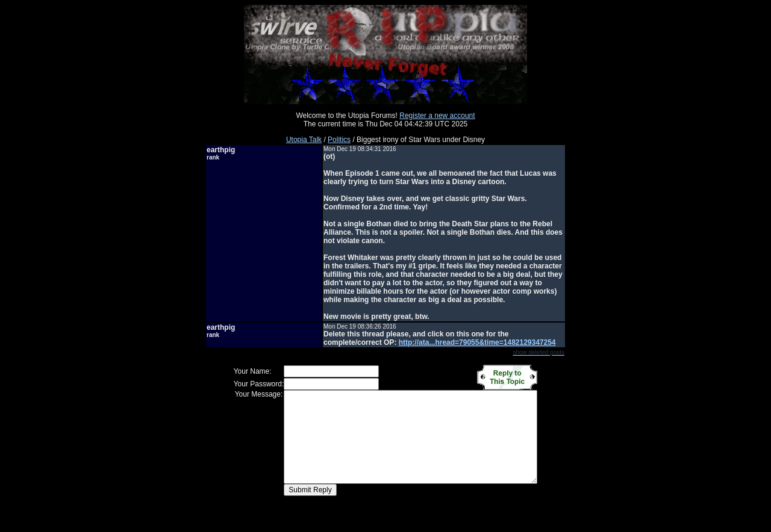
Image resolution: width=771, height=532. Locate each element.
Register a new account (437, 116)
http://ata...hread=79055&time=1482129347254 (477, 342)
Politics (339, 140)
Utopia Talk (304, 140)
